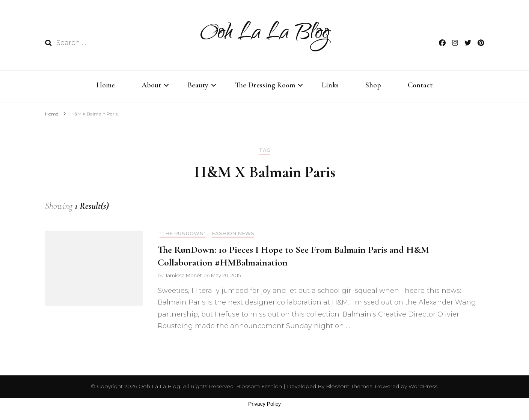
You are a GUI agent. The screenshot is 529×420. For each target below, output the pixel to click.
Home (106, 85)
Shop (373, 85)
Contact (420, 85)
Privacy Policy (264, 404)
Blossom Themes (348, 386)
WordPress (423, 386)
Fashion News (233, 233)
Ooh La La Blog (265, 34)
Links (330, 85)
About (151, 85)
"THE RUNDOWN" (182, 233)
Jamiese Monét (183, 275)
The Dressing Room (265, 85)
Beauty (198, 85)
